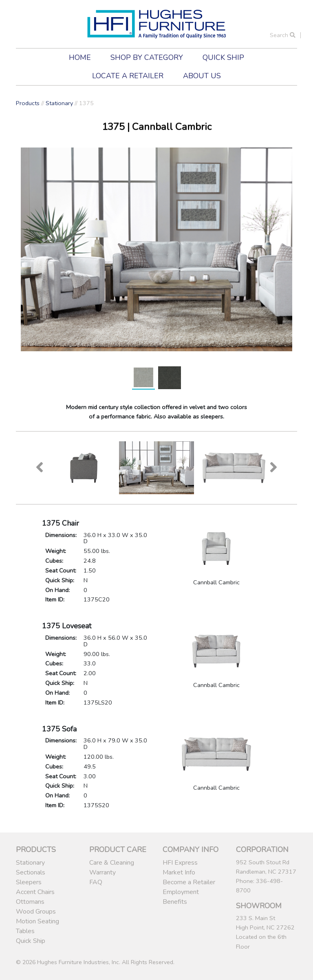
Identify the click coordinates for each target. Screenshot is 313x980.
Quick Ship (223, 57)
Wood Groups (36, 912)
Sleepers (29, 882)
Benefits (175, 902)
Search (283, 35)
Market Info (179, 872)
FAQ (96, 882)
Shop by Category (147, 57)
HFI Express (180, 863)
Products (28, 103)
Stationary (59, 103)
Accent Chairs (35, 892)
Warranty (102, 872)
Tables (25, 931)
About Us (202, 76)
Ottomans (30, 902)
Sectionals (31, 872)
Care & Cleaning (112, 863)
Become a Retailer (189, 882)
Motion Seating (37, 921)
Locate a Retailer (128, 76)
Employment (181, 892)
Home (80, 57)
